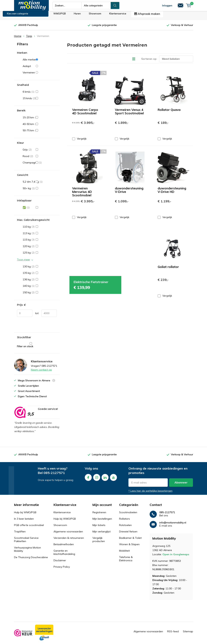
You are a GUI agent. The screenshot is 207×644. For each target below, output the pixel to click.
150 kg (40, 295)
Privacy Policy (62, 569)
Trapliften (20, 534)
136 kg (40, 282)
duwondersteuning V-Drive (129, 193)
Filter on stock (31, 348)
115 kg (40, 242)
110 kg (40, 229)
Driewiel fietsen (128, 534)
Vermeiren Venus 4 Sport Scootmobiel (129, 114)
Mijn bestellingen (102, 521)
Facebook (88, 479)
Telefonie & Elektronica (126, 561)
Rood (40, 159)
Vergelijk (79, 141)
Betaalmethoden (64, 547)
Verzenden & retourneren (69, 541)
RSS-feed (173, 634)
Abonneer (181, 485)
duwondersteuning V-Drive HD (172, 193)
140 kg (40, 289)
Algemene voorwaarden (68, 534)
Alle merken (40, 62)
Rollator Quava (169, 112)
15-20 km (40, 120)
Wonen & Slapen (129, 547)
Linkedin (105, 479)
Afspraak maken (147, 17)
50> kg (40, 191)
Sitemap (188, 634)
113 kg (40, 236)
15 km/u (40, 101)
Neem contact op (41, 372)
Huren (77, 16)
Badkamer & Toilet (130, 541)
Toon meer (24, 262)
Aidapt (40, 69)
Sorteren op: (149, 61)
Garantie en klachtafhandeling (64, 555)
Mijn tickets (99, 528)
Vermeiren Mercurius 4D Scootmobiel (82, 194)
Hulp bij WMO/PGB (25, 515)
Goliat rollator (168, 269)
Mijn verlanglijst (101, 534)
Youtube (113, 479)
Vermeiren (40, 75)
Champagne (40, 165)
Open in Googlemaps (176, 557)
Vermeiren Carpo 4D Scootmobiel (85, 114)
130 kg (40, 269)
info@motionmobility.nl (173, 525)
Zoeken (115, 5)
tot (37, 316)
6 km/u (40, 94)
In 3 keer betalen (24, 521)
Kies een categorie (18, 16)
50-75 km (40, 133)
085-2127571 (54, 476)
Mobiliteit (124, 553)
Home (18, 39)
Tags (29, 39)
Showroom (95, 16)
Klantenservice (118, 16)
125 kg (40, 255)
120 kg (40, 249)
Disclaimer (60, 563)
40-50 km (40, 127)
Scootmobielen (128, 515)
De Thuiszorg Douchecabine (31, 560)
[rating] (20, 415)
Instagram (97, 479)
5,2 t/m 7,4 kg (40, 184)
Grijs (40, 152)
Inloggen (167, 5)
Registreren (99, 515)
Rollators (125, 521)
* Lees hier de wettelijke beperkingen (150, 494)
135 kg (40, 276)
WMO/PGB (60, 16)
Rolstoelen (125, 528)
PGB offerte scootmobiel (29, 528)
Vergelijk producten (99, 542)
